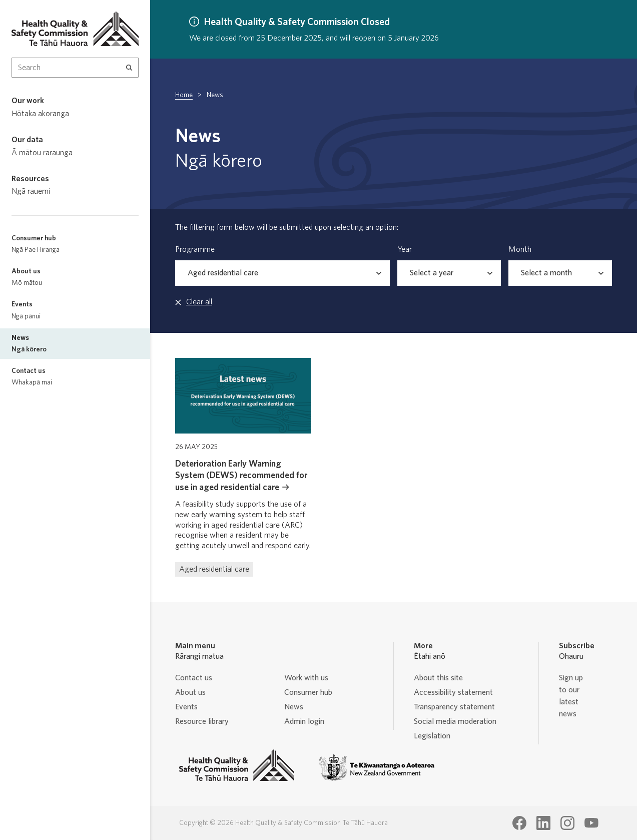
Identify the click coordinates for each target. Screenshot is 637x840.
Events (186, 707)
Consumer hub (308, 692)
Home (184, 95)
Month (520, 249)
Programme (195, 249)
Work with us (306, 678)
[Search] (129, 68)
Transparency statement (454, 707)
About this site (438, 678)
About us (190, 692)
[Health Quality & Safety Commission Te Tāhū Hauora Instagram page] (567, 823)
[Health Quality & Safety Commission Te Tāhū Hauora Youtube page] (591, 823)
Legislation (432, 736)
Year (405, 249)
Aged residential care (214, 569)
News (294, 707)
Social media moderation (455, 721)
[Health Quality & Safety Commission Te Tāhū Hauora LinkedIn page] (543, 823)
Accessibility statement (453, 692)
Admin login (304, 721)
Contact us (194, 678)
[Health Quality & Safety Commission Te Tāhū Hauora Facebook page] (519, 823)
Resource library (202, 721)
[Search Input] (75, 68)
